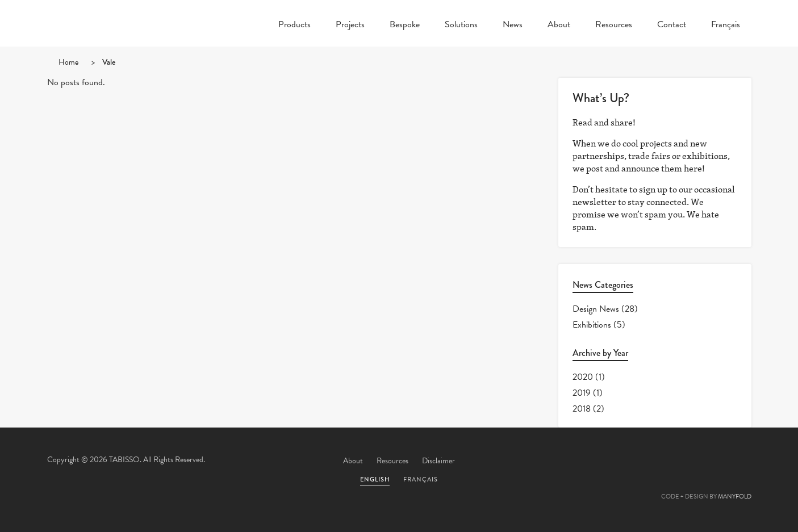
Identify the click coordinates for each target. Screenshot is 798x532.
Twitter (615, 462)
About (559, 26)
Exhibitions (592, 325)
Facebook (645, 462)
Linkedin (707, 462)
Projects (350, 26)
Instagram (737, 462)
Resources (614, 26)
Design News (596, 309)
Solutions (461, 26)
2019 (582, 393)
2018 (582, 409)
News (513, 26)
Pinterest (676, 462)
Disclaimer (438, 461)
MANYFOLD (735, 497)
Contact (672, 26)
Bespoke (405, 26)
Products (294, 26)
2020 (583, 377)
